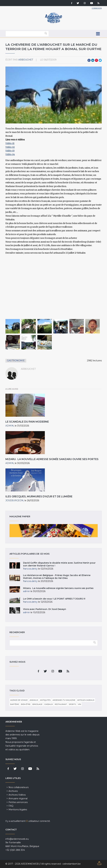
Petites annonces (18, 802)
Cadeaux (49, 704)
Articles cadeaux (86, 700)
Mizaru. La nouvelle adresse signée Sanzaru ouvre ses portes (52, 459)
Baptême (15, 704)
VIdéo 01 (10, 143)
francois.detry (30, 569)
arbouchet (26, 60)
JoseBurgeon (14, 500)
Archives (13, 791)
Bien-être (26, 704)
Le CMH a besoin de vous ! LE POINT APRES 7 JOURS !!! (54, 599)
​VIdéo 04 (10, 154)
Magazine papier (54, 531)
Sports (72, 704)
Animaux (34, 700)
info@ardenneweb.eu (17, 839)
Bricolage (37, 704)
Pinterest (96, 60)
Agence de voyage (19, 700)
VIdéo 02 (10, 147)
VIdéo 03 (10, 151)
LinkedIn (93, 60)
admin (10, 426)
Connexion (97, 8)
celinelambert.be (72, 864)
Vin (79, 704)
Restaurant (61, 704)
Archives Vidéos (17, 795)
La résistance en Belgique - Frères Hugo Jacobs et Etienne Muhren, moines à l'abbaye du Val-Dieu (57, 577)
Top (99, 864)
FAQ (11, 806)
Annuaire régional (18, 799)
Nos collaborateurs (19, 787)
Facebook (89, 60)
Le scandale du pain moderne (27, 422)
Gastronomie (16, 361)
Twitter (100, 60)
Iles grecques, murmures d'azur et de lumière (39, 496)
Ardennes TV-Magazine (64, 700)
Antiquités (45, 700)
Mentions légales (18, 810)
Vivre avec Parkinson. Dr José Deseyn (45, 609)
